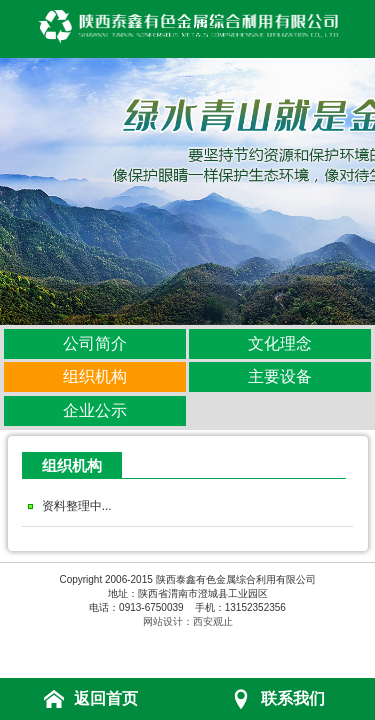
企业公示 (95, 410)
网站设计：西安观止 (188, 621)
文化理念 (280, 343)
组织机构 (95, 376)
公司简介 (95, 343)
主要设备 (280, 376)
